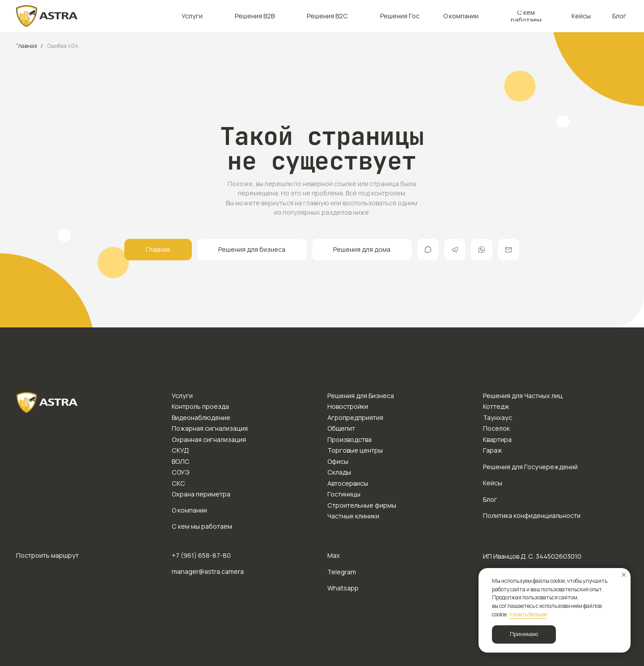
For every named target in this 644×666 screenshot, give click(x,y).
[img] (47, 16)
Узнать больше (528, 614)
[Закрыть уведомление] (624, 575)
